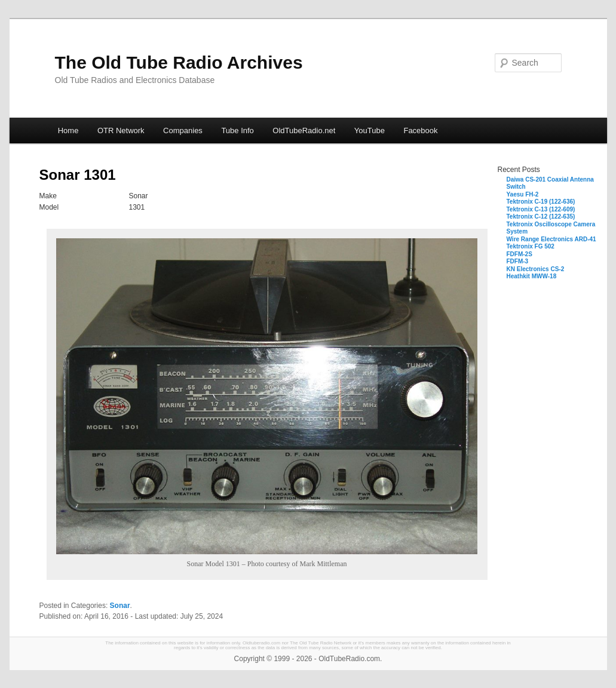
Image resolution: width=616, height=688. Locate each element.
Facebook (420, 130)
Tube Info (237, 130)
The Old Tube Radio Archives (179, 62)
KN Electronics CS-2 (536, 269)
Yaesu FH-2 (523, 194)
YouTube (370, 130)
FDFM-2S (520, 254)
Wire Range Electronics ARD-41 (551, 239)
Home (68, 130)
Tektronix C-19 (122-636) (541, 202)
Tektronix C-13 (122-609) (541, 209)
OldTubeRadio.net (304, 130)
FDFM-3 (518, 261)
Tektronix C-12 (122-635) (541, 216)
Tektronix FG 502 (531, 246)
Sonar (120, 606)
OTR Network (121, 130)
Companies (183, 130)
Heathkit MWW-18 (532, 276)
